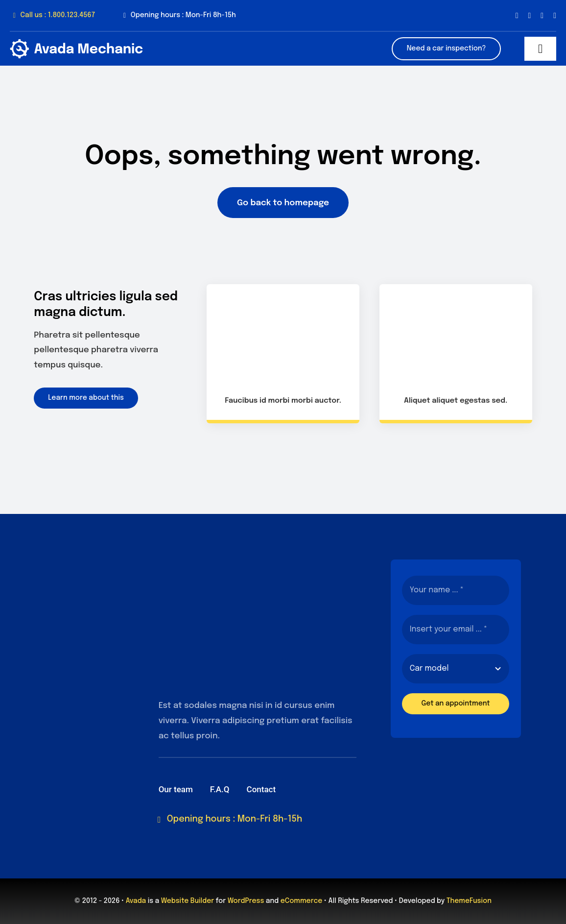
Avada (136, 901)
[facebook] (517, 16)
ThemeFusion (469, 901)
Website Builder (188, 901)
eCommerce (302, 901)
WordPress (246, 901)
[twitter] (529, 16)
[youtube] (555, 16)
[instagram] (542, 16)
